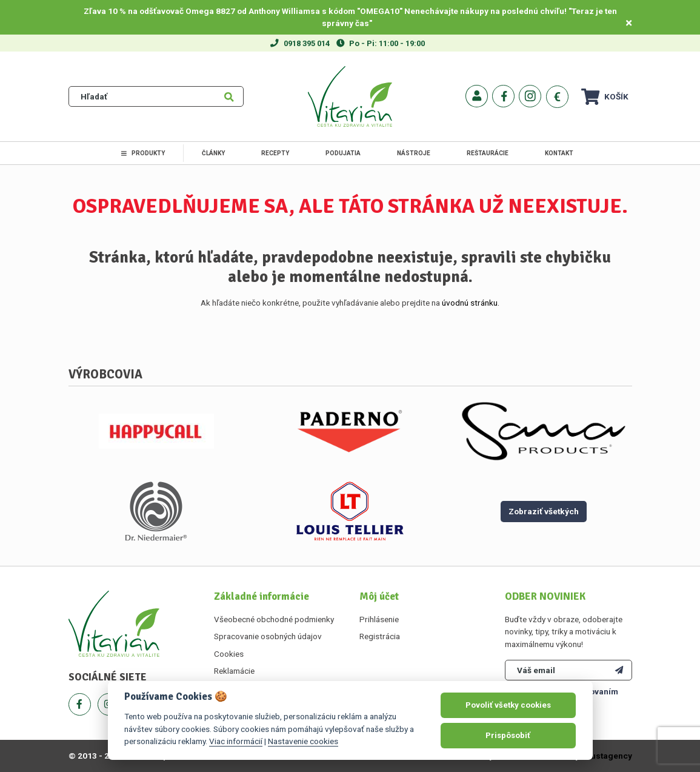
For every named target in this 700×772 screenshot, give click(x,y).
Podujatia (343, 153)
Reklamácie (234, 671)
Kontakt (559, 153)
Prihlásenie (379, 619)
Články (213, 153)
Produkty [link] (143, 153)
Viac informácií (236, 741)
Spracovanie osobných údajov (268, 636)
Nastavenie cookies (303, 741)
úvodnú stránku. (471, 303)
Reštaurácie (488, 153)
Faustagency (607, 756)
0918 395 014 (307, 43)
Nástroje (414, 153)
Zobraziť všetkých (544, 511)
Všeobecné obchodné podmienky (274, 619)
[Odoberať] (619, 670)
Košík (605, 97)
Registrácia (380, 636)
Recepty (275, 153)
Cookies (229, 654)
